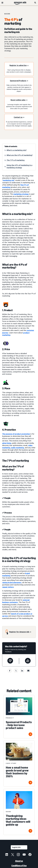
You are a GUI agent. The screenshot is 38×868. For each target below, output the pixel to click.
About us (19, 861)
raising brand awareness (12, 582)
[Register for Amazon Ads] (20, 632)
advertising (7, 443)
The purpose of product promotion (16, 434)
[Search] (35, 3)
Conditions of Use (19, 866)
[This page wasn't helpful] (10, 661)
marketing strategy (21, 194)
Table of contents (11, 146)
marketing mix (9, 180)
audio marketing (18, 448)
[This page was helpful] (28, 661)
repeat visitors (8, 587)
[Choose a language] (19, 847)
